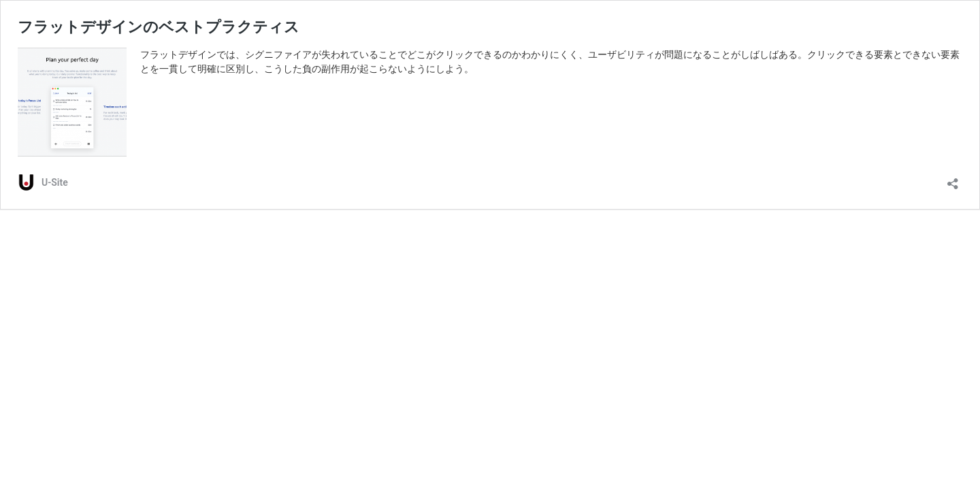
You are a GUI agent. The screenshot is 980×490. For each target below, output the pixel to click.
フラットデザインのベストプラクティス (159, 27)
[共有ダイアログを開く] (953, 179)
